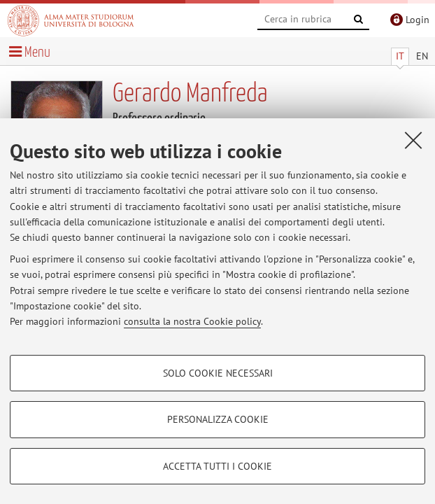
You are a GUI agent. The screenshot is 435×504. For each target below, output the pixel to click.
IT (400, 56)
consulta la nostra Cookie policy (192, 321)
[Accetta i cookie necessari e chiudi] (413, 140)
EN (422, 56)
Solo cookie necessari (218, 373)
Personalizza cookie (218, 419)
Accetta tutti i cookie (217, 466)
